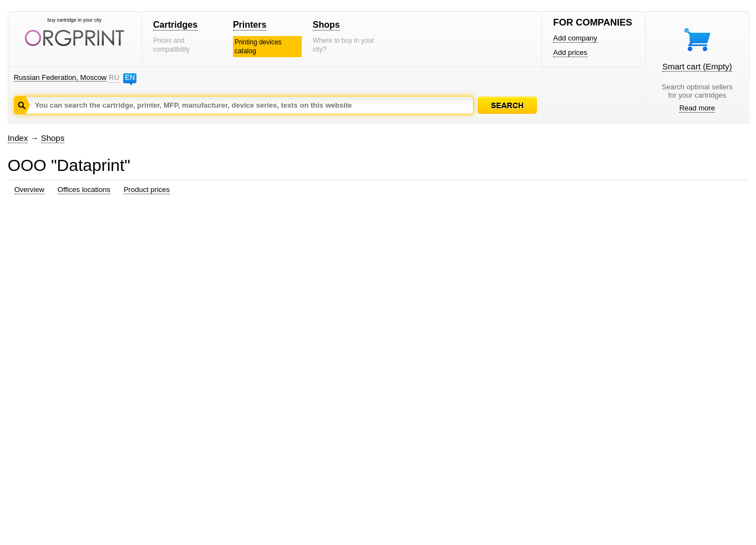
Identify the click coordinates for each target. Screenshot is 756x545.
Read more (697, 108)
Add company (575, 38)
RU (114, 77)
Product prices (147, 190)
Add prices (570, 52)
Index (18, 138)
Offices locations (84, 190)
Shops (326, 25)
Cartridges (175, 25)
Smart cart (697, 66)
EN (130, 77)
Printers (250, 25)
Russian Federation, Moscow (60, 77)
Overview (29, 190)
